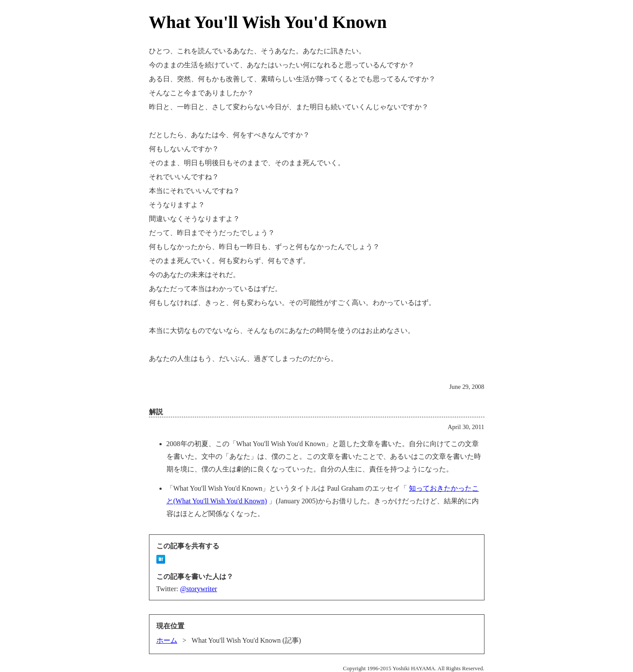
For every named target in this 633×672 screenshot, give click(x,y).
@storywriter (199, 589)
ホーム (167, 640)
